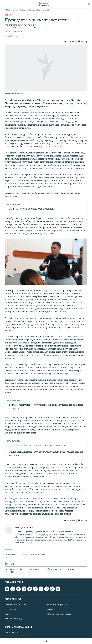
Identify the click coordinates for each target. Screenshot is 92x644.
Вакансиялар (53, 609)
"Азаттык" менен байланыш (59, 614)
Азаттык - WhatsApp (13, 619)
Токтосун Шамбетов (13, 32)
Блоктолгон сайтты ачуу (15, 605)
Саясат (8, 15)
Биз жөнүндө (10, 609)
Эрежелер (9, 614)
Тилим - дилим (11, 633)
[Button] (69, 42)
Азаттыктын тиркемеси (57, 605)
